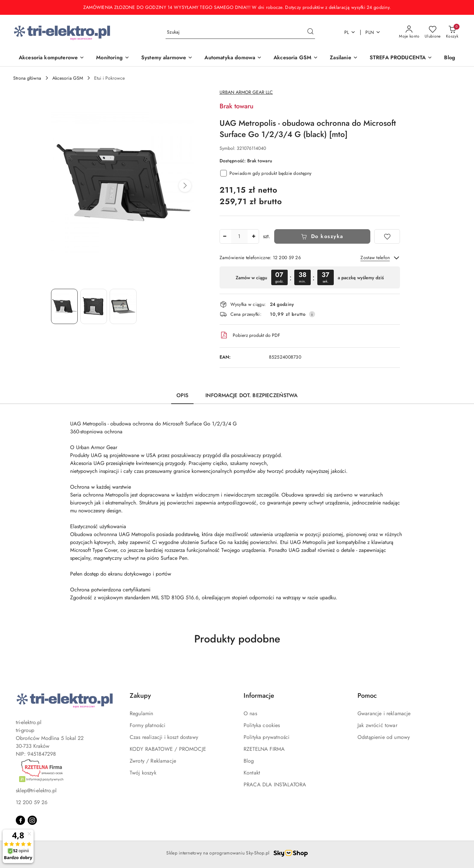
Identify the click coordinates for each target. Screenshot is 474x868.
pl (350, 32)
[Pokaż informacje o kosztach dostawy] (312, 314)
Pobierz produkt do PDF (250, 335)
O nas (250, 713)
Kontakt (252, 773)
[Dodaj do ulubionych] (387, 236)
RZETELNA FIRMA (264, 749)
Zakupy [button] (140, 696)
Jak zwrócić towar (377, 725)
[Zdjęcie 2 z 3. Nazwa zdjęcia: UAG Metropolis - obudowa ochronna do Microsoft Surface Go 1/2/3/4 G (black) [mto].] (94, 306)
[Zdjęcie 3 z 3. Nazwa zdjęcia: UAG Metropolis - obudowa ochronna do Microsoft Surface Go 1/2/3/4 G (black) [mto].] (123, 306)
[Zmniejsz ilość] (225, 236)
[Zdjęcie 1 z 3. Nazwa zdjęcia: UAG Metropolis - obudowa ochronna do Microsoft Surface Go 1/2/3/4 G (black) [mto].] (64, 306)
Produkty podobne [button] (237, 639)
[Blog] (450, 58)
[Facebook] (20, 820)
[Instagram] (32, 820)
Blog (249, 761)
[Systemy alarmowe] (167, 58)
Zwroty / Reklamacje (153, 761)
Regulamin (141, 713)
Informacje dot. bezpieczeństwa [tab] (251, 395)
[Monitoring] (113, 58)
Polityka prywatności (266, 737)
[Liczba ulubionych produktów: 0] (433, 32)
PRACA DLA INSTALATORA (275, 785)
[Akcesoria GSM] (296, 58)
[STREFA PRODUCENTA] (401, 58)
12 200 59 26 (32, 802)
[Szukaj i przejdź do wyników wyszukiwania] (310, 32)
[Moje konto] (409, 32)
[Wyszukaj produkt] (240, 32)
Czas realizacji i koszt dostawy (164, 737)
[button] (185, 186)
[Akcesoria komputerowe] (52, 58)
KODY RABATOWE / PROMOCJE (168, 749)
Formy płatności (147, 725)
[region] (310, 277)
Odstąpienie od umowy (384, 737)
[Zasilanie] (344, 58)
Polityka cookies (262, 725)
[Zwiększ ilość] (254, 236)
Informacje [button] (259, 696)
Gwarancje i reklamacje (384, 713)
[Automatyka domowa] (233, 58)
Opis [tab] (182, 395)
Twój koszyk (143, 773)
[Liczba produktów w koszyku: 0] (452, 32)
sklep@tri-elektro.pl (36, 790)
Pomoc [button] (367, 696)
